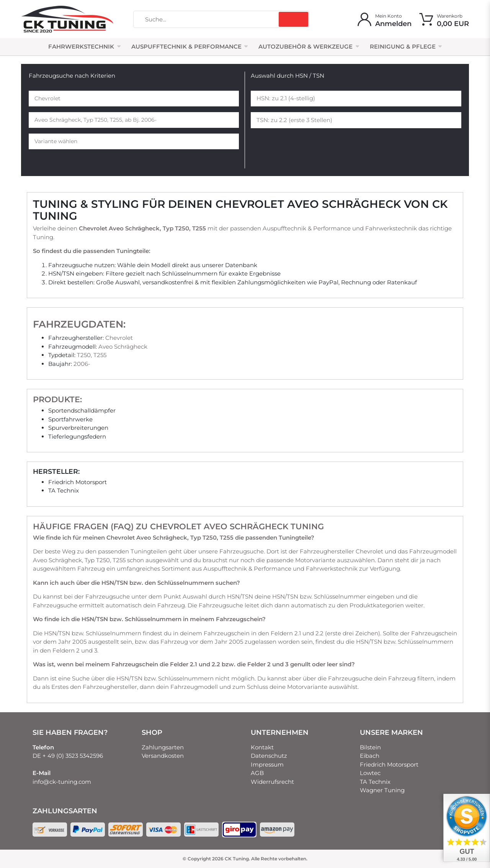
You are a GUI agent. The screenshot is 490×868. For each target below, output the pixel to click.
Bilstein (370, 747)
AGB (257, 773)
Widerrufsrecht (272, 782)
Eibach (370, 756)
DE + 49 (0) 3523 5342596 (68, 756)
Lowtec (370, 773)
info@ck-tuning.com (62, 782)
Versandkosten (163, 756)
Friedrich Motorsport (389, 764)
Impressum (267, 764)
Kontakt (262, 747)
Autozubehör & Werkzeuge (305, 46)
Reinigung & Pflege (403, 46)
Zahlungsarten (163, 747)
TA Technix (375, 782)
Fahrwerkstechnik (81, 46)
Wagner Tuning (382, 790)
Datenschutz (269, 756)
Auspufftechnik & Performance (186, 46)
